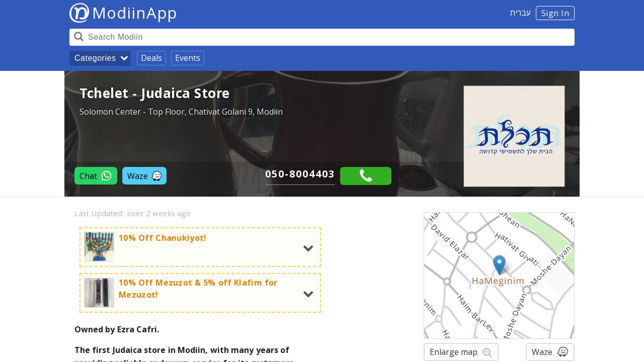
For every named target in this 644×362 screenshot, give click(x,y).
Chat (96, 176)
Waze (144, 176)
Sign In (555, 13)
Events (188, 58)
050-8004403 (300, 174)
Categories (95, 58)
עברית (520, 13)
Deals (151, 58)
